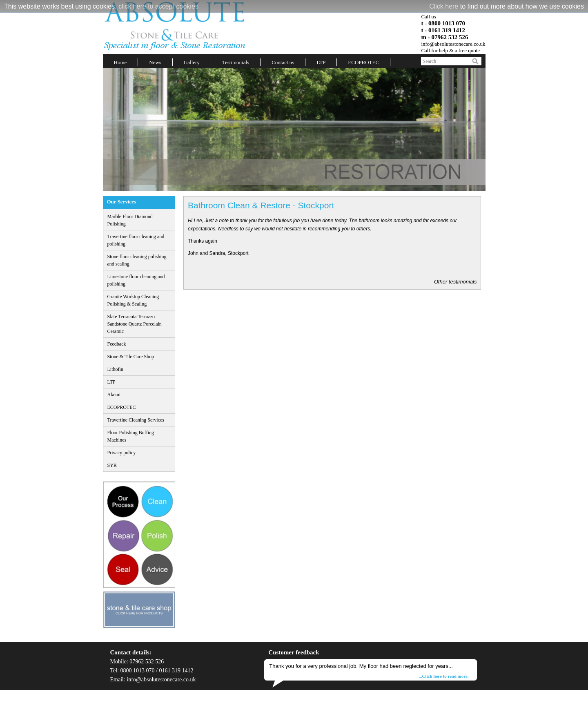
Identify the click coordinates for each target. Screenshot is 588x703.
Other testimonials (455, 282)
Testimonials (236, 62)
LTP (321, 62)
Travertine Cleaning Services (136, 420)
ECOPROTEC (363, 62)
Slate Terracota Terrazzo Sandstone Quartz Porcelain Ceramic (135, 324)
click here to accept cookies (158, 6)
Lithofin (115, 369)
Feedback (117, 344)
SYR (112, 465)
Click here (444, 6)
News (155, 62)
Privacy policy (122, 453)
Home (120, 62)
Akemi (114, 395)
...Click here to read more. (443, 676)
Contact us (283, 62)
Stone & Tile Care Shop (131, 357)
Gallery (192, 62)
